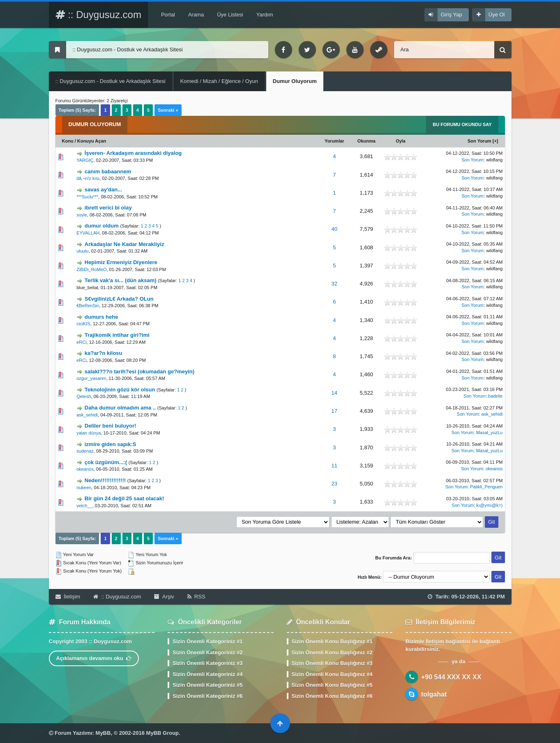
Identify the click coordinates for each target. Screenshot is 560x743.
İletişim (68, 597)
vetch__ (84, 506)
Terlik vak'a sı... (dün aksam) (121, 280)
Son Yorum (479, 141)
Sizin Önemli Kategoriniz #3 (207, 663)
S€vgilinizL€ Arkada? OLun (119, 299)
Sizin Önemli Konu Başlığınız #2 (332, 652)
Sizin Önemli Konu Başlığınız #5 (332, 685)
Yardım (265, 15)
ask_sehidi (87, 415)
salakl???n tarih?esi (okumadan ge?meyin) (139, 371)
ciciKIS (83, 324)
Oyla (401, 141)
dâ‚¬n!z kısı (88, 178)
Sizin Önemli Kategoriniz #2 (207, 652)
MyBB (103, 733)
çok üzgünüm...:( (106, 462)
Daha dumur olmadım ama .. (120, 408)
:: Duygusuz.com (98, 15)
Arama (196, 15)
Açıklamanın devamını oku (94, 658)
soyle (82, 215)
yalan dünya (89, 433)
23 (334, 484)
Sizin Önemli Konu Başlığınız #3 (332, 663)
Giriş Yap (452, 15)
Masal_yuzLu (490, 432)
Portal (168, 15)
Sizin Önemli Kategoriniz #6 (207, 696)
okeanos (85, 469)
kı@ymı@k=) (489, 505)
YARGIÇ (85, 160)
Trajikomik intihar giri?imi (117, 335)
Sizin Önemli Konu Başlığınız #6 (332, 696)
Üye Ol (497, 15)
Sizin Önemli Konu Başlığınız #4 (332, 674)
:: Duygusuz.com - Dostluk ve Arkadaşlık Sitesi (111, 81)
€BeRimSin (88, 306)
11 (334, 466)
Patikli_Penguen (486, 487)
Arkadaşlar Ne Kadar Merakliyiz (124, 244)
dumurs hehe (101, 317)
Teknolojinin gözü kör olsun (120, 390)
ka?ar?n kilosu (104, 353)
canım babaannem (108, 171)
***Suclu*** (87, 197)
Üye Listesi (230, 15)
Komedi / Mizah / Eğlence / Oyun (219, 81)
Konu (68, 141)
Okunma (366, 141)
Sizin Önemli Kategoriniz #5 (207, 685)
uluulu (82, 251)
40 (334, 229)
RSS (196, 597)
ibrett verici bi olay (108, 208)
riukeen (84, 488)
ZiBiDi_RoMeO (91, 269)
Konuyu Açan (92, 141)
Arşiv (164, 597)
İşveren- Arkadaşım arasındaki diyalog (133, 153)
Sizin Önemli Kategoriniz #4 (207, 674)
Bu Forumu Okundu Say (462, 124)
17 (334, 411)
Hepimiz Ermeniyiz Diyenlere (121, 262)
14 (334, 393)
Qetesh (84, 396)
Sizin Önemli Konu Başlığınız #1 (332, 641)
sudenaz (85, 451)
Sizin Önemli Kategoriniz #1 (207, 641)
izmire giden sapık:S (111, 444)
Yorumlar (334, 141)
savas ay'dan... (103, 190)
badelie (495, 396)
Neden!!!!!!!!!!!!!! (105, 480)
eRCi (81, 342)
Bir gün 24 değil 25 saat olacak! (124, 498)
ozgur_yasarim (91, 378)
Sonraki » (168, 110)
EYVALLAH (88, 233)
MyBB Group (162, 733)
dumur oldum (102, 226)
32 (334, 284)
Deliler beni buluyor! (111, 426)
